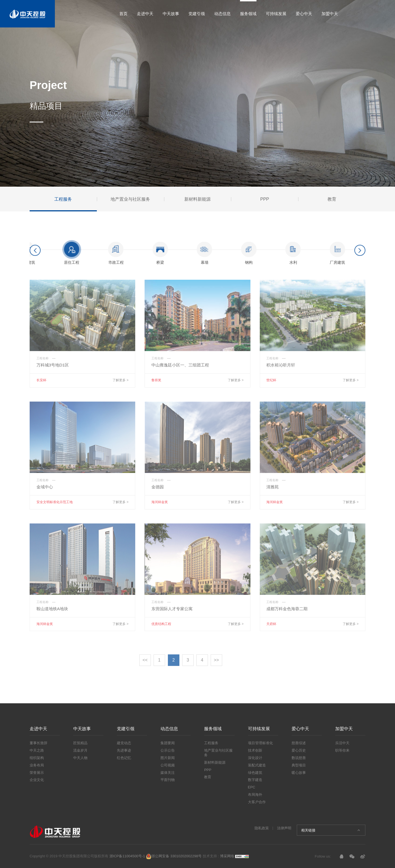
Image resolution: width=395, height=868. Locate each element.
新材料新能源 (215, 762)
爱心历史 (299, 750)
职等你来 (342, 750)
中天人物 (80, 758)
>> (216, 666)
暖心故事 (299, 773)
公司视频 (168, 765)
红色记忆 (124, 758)
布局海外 (255, 795)
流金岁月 (80, 750)
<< (145, 666)
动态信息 (222, 14)
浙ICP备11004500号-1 (127, 856)
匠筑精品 (80, 743)
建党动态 (124, 743)
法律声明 (284, 828)
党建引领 (197, 14)
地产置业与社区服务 (218, 753)
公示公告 (168, 750)
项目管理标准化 (260, 743)
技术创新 (255, 750)
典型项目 (299, 765)
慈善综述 (299, 743)
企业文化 (37, 780)
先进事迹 (124, 750)
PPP (208, 770)
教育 (208, 777)
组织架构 (37, 758)
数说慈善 (299, 758)
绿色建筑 (255, 773)
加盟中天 (330, 14)
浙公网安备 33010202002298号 (174, 856)
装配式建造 (257, 765)
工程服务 (211, 743)
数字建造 (255, 780)
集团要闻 (168, 743)
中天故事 (171, 14)
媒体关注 (168, 773)
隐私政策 (262, 828)
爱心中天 (304, 14)
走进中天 (145, 14)
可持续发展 (276, 14)
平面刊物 (168, 780)
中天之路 (37, 750)
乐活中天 (342, 743)
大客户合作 (257, 802)
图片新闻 (168, 758)
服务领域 (248, 14)
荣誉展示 (37, 773)
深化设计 (255, 758)
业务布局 (37, 765)
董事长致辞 (39, 743)
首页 (123, 14)
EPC (252, 787)
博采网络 (227, 856)
